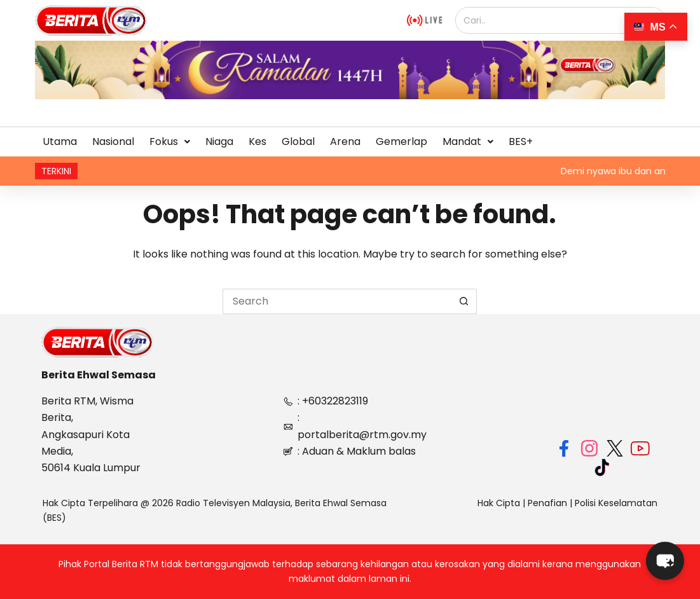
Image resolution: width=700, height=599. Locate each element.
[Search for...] (337, 301)
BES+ (521, 141)
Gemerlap (401, 141)
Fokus (170, 141)
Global (298, 141)
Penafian (547, 503)
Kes (257, 141)
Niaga (219, 141)
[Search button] (464, 301)
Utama (60, 141)
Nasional (113, 141)
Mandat (468, 141)
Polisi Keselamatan (616, 503)
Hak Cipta (499, 503)
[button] (170, 142)
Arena (345, 141)
